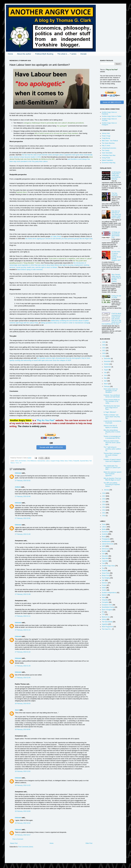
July (105, 372)
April (106, 381)
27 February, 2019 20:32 (23, 481)
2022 (104, 348)
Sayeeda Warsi (84, 461)
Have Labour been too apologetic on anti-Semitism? (111, 391)
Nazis (66, 461)
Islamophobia (41, 461)
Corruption (105, 602)
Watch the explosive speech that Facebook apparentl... (112, 474)
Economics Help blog (109, 163)
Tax (103, 568)
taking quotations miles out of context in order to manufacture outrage (65, 323)
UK (21, 463)
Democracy (105, 549)
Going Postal (106, 158)
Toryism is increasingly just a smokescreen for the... (112, 437)
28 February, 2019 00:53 (23, 704)
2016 (104, 499)
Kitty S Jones (106, 146)
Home (10, 54)
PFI (103, 612)
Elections (105, 583)
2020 (104, 353)
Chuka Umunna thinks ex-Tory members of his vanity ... (112, 401)
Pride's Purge (106, 136)
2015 (104, 502)
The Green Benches (108, 143)
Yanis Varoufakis (107, 153)
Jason (17, 710)
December (107, 359)
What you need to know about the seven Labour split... (112, 443)
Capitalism (105, 561)
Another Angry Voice (108, 566)
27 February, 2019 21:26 (23, 666)
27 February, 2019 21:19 (23, 630)
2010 (104, 516)
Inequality (105, 600)
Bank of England (107, 610)
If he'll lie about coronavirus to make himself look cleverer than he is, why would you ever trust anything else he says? (112, 319)
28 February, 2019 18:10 (23, 823)
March (106, 384)
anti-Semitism (22, 461)
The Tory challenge (115, 194)
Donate (83, 54)
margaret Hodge (55, 461)
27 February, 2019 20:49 (23, 496)
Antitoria (18, 487)
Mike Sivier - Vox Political (110, 141)
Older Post (89, 843)
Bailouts (104, 595)
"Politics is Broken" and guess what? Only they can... (112, 417)
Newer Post (14, 843)
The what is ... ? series (67, 54)
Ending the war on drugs (116, 297)
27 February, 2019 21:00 (23, 534)
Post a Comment (18, 839)
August (106, 370)
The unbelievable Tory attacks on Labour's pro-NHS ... (112, 468)
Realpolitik (76, 461)
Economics (105, 532)
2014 (104, 504)
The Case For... (107, 629)
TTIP (103, 614)
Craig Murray (106, 138)
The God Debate (107, 622)
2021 (104, 351)
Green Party (106, 573)
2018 (104, 493)
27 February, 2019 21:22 (23, 652)
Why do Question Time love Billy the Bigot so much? (112, 479)
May (106, 378)
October (107, 364)
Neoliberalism (106, 541)
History (104, 619)
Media (62, 461)
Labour (48, 461)
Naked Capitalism (107, 160)
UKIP (103, 546)
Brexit (104, 537)
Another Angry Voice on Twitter (112, 116)
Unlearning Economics (109, 148)
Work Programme (107, 627)
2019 (16, 461)
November (107, 361)
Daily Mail (105, 558)
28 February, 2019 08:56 (23, 729)
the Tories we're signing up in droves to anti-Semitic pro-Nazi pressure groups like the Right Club (59, 239)
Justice (104, 590)
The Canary (106, 150)
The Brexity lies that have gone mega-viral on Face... (112, 408)
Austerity (105, 534)
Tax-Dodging (106, 578)
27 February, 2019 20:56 (23, 518)
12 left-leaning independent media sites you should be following (116, 176)
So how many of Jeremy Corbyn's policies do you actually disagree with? (116, 256)
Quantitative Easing (108, 607)
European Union (107, 605)
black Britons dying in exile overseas (30, 269)
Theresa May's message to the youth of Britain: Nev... (112, 455)
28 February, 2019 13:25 (23, 785)
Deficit (104, 588)
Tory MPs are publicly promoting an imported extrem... (112, 485)
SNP (103, 580)
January (107, 490)
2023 (104, 345)
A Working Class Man (109, 155)
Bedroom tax (106, 617)
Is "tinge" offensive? (110, 412)
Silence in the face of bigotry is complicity (111, 426)
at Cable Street (56, 236)
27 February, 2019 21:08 (23, 594)
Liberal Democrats (108, 544)
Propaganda (106, 539)
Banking (104, 551)
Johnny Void (106, 133)
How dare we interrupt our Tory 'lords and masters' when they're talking (116, 214)
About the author (24, 54)
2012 (104, 510)
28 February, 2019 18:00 (23, 811)
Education (105, 556)
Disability (105, 571)
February (107, 386)
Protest (104, 585)
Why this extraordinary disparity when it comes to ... (112, 432)
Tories (17, 463)
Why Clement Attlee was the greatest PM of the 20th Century (116, 278)
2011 (104, 513)
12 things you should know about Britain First (116, 235)
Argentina (105, 624)
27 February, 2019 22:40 (23, 678)
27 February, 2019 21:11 (23, 616)
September (108, 367)
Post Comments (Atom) (26, 847)
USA (103, 554)
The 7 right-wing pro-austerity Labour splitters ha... (112, 449)
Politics (71, 461)
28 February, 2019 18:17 (23, 835)
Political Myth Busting (44, 54)
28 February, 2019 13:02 (23, 771)
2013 (104, 507)
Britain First (105, 576)
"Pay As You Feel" (46, 420)
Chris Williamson (32, 461)
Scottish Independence (109, 593)
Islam (104, 597)
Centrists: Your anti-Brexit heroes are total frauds (112, 396)
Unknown (18, 473)
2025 (104, 342)
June (106, 375)
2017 (104, 496)
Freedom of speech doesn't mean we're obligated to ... (112, 461)
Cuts (103, 563)
